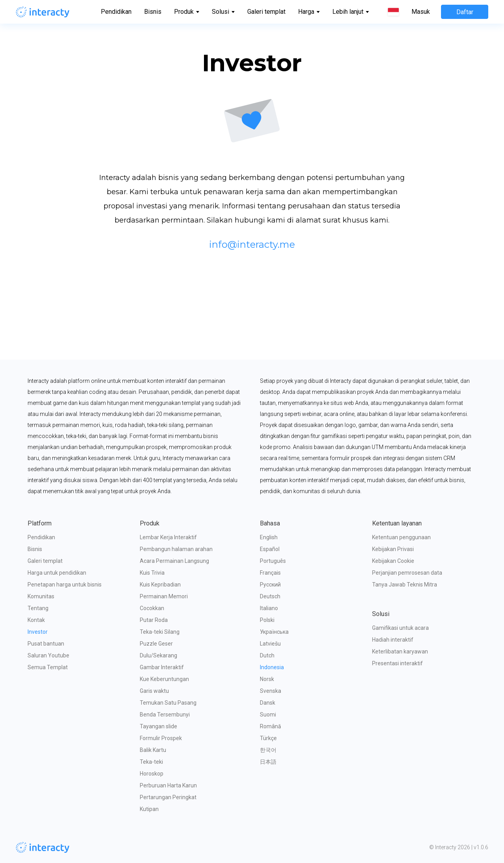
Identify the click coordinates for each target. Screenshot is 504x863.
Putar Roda (154, 620)
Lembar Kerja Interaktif (168, 537)
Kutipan (149, 809)
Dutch (267, 655)
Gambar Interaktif (162, 667)
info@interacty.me (252, 245)
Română (271, 726)
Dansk (268, 703)
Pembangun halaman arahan (176, 549)
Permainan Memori (164, 596)
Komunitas (41, 596)
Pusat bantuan (46, 644)
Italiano (269, 608)
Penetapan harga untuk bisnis (65, 585)
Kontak (36, 620)
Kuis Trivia (152, 573)
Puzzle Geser (156, 644)
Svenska (271, 691)
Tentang (38, 608)
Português (273, 561)
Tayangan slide (158, 726)
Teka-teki (151, 762)
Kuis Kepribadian (160, 585)
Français (270, 573)
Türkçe (268, 738)
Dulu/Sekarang (158, 655)
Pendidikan (116, 12)
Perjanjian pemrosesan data (407, 573)
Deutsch (270, 596)
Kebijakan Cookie (393, 561)
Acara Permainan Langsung (174, 561)
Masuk (421, 12)
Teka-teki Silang (160, 632)
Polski (267, 620)
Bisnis (153, 12)
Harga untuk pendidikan (57, 573)
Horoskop (152, 774)
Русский (270, 585)
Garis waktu (154, 691)
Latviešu (270, 644)
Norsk (267, 679)
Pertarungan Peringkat (168, 797)
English (269, 537)
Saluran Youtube (48, 655)
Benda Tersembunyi (165, 715)
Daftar (465, 12)
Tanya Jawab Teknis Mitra (405, 585)
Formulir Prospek (161, 738)
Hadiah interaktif (393, 640)
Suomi (268, 715)
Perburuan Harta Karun (168, 785)
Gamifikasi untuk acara (400, 628)
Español (270, 549)
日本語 (268, 762)
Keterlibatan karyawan (400, 651)
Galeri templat (266, 12)
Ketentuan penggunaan (401, 537)
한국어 (268, 750)
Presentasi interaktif (397, 663)
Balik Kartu (153, 750)
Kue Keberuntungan (164, 679)
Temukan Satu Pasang (168, 703)
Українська (274, 632)
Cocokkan (152, 608)
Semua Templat (48, 667)
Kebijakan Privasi (393, 549)
